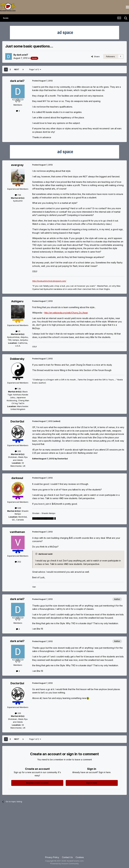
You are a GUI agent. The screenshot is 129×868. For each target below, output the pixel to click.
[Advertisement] (64, 832)
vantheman (17, 532)
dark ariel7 (22, 55)
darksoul (17, 478)
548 (18, 508)
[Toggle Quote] (37, 554)
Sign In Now (92, 783)
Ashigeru (17, 301)
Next (17, 69)
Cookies (80, 857)
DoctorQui (17, 421)
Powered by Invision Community (64, 864)
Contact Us (67, 857)
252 (18, 562)
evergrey (17, 165)
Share (95, 56)
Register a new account (37, 783)
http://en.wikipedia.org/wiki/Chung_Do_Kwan (66, 313)
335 (18, 451)
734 (18, 195)
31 (18, 331)
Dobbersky (17, 359)
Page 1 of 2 (35, 69)
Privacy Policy (52, 857)
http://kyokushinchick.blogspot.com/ (49, 281)
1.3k (18, 389)
